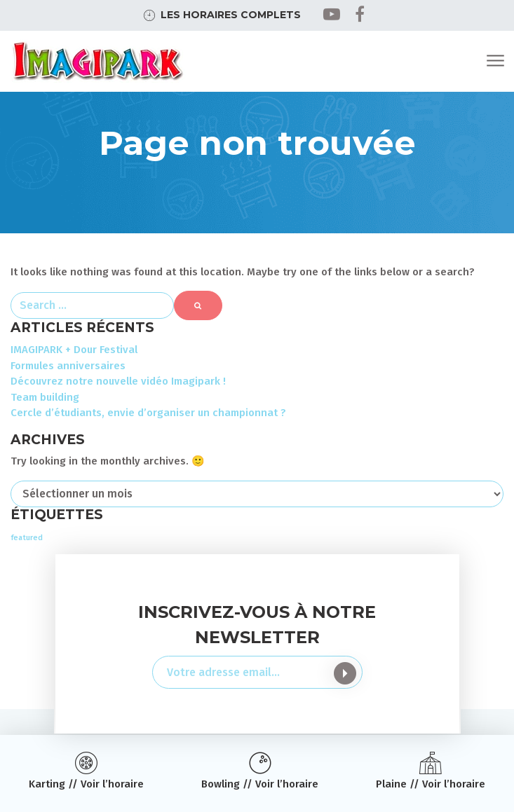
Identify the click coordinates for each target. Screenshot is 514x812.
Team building (45, 397)
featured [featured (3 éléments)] (27, 538)
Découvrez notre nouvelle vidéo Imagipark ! (118, 381)
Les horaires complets (231, 15)
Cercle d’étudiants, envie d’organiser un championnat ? (148, 413)
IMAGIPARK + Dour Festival (74, 350)
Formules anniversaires (68, 366)
